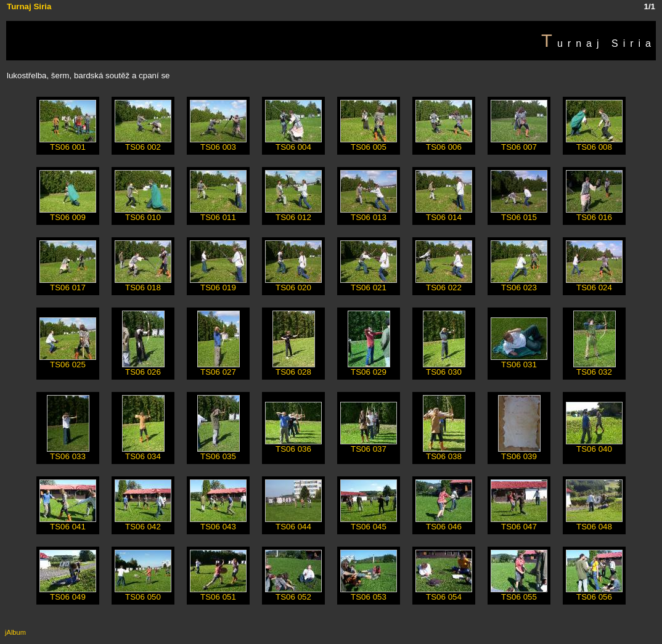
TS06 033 (68, 453)
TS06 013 (369, 214)
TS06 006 (444, 143)
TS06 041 (68, 523)
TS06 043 (218, 523)
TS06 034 (143, 453)
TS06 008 (594, 143)
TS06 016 (594, 214)
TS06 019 (218, 284)
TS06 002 (143, 143)
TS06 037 (369, 445)
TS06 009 (68, 214)
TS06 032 (595, 368)
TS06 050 (143, 593)
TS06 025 (68, 361)
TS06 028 (294, 368)
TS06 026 (143, 368)
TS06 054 (444, 593)
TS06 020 (293, 284)
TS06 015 (519, 214)
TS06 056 (594, 593)
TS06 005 (369, 143)
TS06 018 (143, 284)
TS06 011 (218, 214)
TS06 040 (594, 445)
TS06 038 (444, 453)
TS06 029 (369, 368)
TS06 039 (519, 453)
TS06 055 (519, 593)
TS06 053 (369, 593)
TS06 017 (68, 284)
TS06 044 (293, 523)
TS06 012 (293, 214)
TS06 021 (369, 284)
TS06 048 (594, 523)
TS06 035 (219, 453)
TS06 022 (444, 284)
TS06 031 (519, 361)
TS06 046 (444, 523)
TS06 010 (143, 214)
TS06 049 (68, 593)
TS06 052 (293, 593)
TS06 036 (293, 445)
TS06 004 (293, 143)
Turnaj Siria (29, 6)
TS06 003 (218, 143)
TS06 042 (143, 523)
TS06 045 (369, 523)
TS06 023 (519, 284)
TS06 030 (444, 368)
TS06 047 (519, 523)
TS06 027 (219, 368)
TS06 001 (68, 143)
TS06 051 (218, 593)
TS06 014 (444, 214)
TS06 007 (519, 143)
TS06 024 (594, 284)
